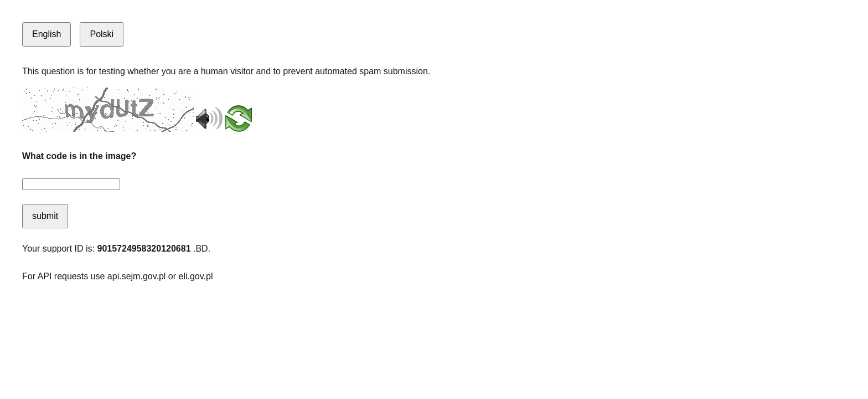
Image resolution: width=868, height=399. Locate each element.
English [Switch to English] (46, 34)
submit (45, 216)
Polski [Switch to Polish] (102, 34)
